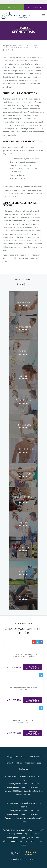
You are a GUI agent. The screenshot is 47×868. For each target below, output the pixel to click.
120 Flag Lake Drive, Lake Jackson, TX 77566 (24, 688)
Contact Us (24, 769)
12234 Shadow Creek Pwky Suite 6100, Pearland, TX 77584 (24, 656)
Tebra (34, 859)
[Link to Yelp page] (34, 642)
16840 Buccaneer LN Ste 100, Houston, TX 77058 (23, 721)
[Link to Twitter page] (38, 642)
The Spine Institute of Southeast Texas (16, 46)
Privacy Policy (35, 757)
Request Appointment (33, 667)
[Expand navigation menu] (44, 15)
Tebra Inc (23, 757)
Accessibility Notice (33, 763)
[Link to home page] (20, 15)
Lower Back (25, 48)
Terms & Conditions (14, 763)
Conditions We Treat (10, 48)
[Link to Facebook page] (41, 642)
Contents (36, 46)
